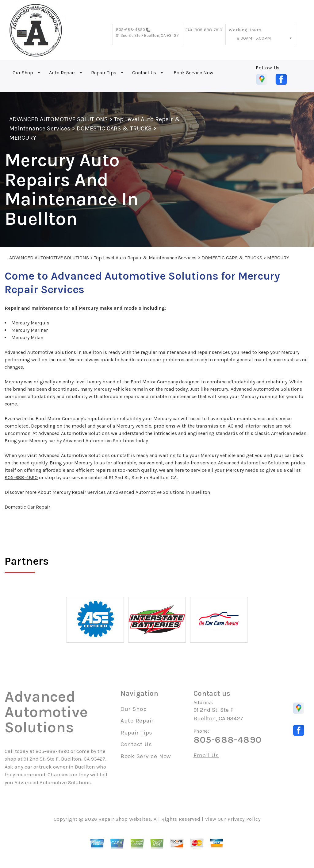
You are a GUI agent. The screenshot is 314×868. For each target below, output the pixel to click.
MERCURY (23, 138)
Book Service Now (193, 73)
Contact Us (144, 73)
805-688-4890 (130, 30)
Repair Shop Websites (125, 819)
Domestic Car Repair (27, 507)
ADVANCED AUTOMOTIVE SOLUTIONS (58, 119)
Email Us (206, 756)
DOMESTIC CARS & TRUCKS (114, 128)
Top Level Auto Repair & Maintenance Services (145, 258)
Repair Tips (104, 73)
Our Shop (23, 73)
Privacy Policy (244, 819)
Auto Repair (62, 73)
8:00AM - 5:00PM (254, 38)
